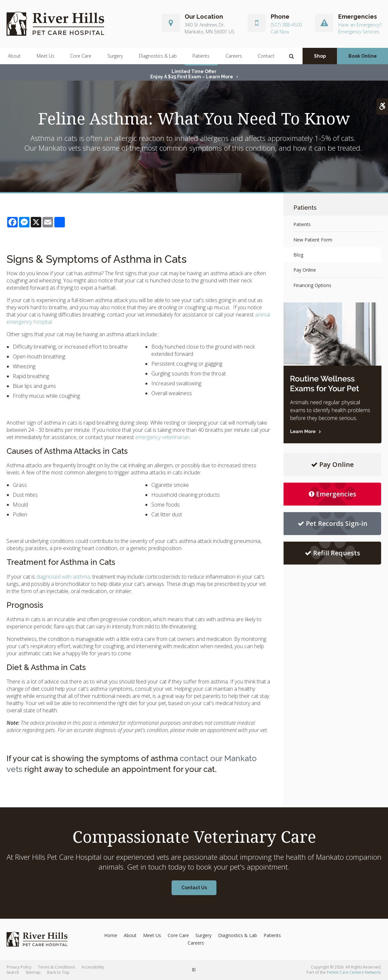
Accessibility (93, 967)
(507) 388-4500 (286, 25)
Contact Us (194, 888)
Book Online (363, 56)
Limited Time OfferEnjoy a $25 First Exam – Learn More (192, 74)
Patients (201, 56)
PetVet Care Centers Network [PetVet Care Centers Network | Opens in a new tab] (354, 972)
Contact (266, 56)
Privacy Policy (19, 967)
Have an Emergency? (360, 25)
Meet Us (46, 56)
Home (111, 935)
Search (13, 972)
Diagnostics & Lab (158, 56)
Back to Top (58, 972)
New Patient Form (313, 240)
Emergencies (333, 494)
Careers (234, 56)
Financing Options (312, 285)
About (14, 56)
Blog (298, 255)
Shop (320, 56)
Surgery (115, 56)
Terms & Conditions (56, 967)
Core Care (81, 56)
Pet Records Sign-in (333, 523)
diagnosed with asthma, (64, 577)
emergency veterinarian (162, 437)
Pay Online (305, 270)
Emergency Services (359, 32)
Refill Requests (333, 553)
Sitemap (33, 972)
